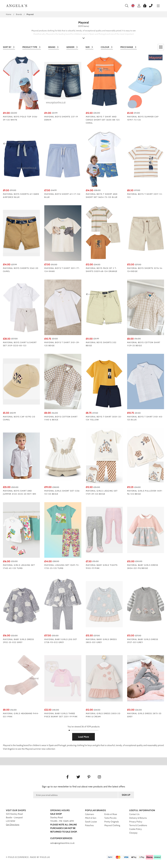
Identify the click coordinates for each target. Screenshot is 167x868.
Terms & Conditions (138, 825)
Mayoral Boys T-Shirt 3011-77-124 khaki (62, 270)
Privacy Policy (136, 822)
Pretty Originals (112, 822)
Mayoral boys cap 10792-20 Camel (19, 418)
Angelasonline (17, 6)
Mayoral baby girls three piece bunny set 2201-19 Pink (61, 715)
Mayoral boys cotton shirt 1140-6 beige (61, 418)
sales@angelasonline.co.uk (62, 843)
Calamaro (90, 814)
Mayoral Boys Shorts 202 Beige (101, 344)
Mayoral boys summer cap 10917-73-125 (143, 118)
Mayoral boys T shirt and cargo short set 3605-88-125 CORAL (103, 120)
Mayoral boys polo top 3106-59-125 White (20, 118)
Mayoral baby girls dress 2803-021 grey (101, 641)
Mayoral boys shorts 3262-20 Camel (21, 270)
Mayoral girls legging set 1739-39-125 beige (102, 492)
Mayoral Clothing (112, 825)
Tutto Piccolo (110, 818)
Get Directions (13, 825)
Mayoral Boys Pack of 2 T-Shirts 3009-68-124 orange (102, 270)
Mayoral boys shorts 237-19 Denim (61, 118)
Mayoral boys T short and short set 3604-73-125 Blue (102, 196)
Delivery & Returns (138, 818)
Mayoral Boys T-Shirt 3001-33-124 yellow (104, 418)
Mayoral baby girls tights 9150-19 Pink (102, 567)
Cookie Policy (136, 829)
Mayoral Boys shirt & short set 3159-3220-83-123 (20, 344)
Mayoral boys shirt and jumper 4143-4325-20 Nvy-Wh (19, 492)
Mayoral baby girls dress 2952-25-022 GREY (19, 641)
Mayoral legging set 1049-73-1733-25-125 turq (62, 567)
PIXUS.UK (45, 857)
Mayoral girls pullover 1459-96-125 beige (145, 492)
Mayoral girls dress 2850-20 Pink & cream (103, 715)
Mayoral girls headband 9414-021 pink (21, 715)
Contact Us (134, 814)
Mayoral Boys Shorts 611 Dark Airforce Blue (21, 196)
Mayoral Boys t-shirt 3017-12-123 (145, 196)
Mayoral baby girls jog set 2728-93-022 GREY (61, 641)
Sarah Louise (91, 822)
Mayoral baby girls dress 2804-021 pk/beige (143, 567)
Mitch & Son (91, 818)
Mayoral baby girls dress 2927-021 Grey (143, 641)
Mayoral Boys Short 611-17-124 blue (62, 196)
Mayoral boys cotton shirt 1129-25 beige (144, 344)
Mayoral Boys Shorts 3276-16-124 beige (145, 270)
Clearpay (133, 833)
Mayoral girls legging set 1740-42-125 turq (19, 567)
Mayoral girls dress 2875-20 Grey (144, 715)
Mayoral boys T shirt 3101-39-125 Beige (62, 344)
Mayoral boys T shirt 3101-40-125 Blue (145, 418)
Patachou (89, 825)
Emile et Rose (111, 814)
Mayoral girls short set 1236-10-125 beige (62, 492)
